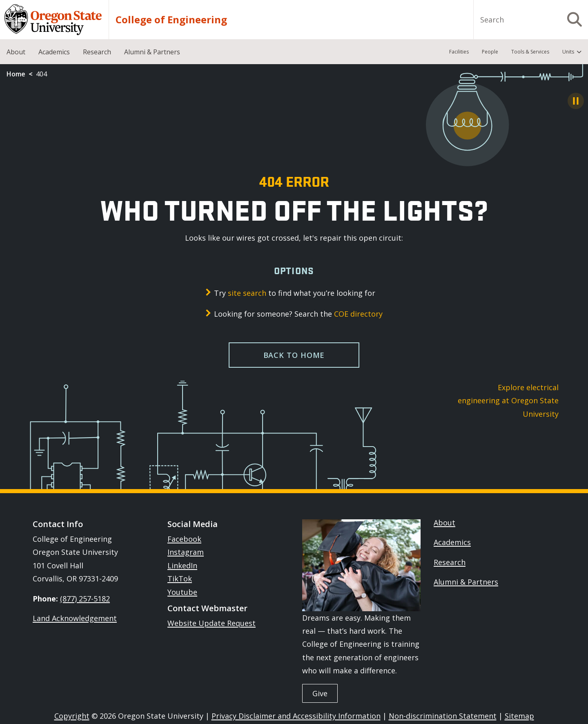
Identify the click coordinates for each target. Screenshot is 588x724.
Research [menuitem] (97, 52)
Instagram (186, 552)
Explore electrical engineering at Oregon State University (508, 401)
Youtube (182, 592)
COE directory (358, 314)
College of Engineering (171, 20)
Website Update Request (212, 623)
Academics (452, 542)
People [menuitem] (490, 52)
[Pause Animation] (576, 101)
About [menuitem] (16, 52)
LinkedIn (182, 565)
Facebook (184, 539)
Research (450, 562)
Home (16, 74)
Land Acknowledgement (75, 618)
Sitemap (519, 716)
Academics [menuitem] (54, 52)
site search (247, 293)
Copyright (72, 716)
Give (320, 693)
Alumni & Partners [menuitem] (152, 52)
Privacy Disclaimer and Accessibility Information (296, 716)
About (444, 523)
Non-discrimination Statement (443, 716)
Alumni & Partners (466, 582)
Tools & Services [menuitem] (530, 52)
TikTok (180, 579)
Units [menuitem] (568, 52)
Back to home (294, 355)
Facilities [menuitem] (459, 52)
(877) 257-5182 (85, 599)
